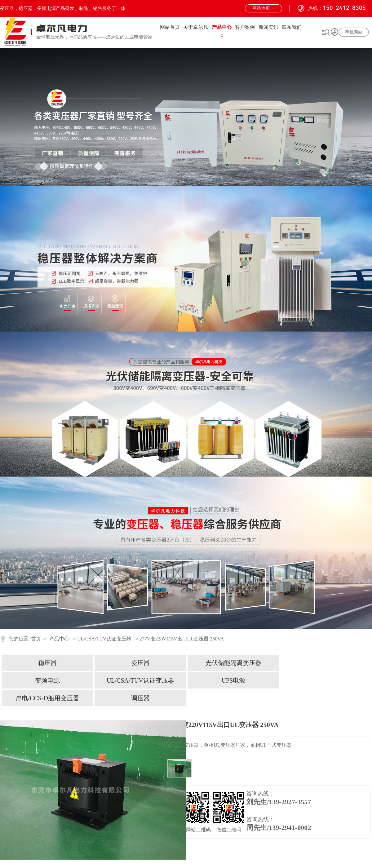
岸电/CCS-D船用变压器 (47, 698)
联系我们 (292, 27)
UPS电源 (234, 680)
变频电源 (47, 680)
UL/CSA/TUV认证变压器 (104, 639)
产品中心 (222, 27)
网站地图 (261, 8)
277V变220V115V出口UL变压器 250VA (182, 639)
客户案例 (245, 27)
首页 (36, 639)
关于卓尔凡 (196, 27)
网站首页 (170, 27)
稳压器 (47, 663)
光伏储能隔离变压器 (233, 663)
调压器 (140, 698)
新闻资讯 (268, 27)
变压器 (140, 663)
